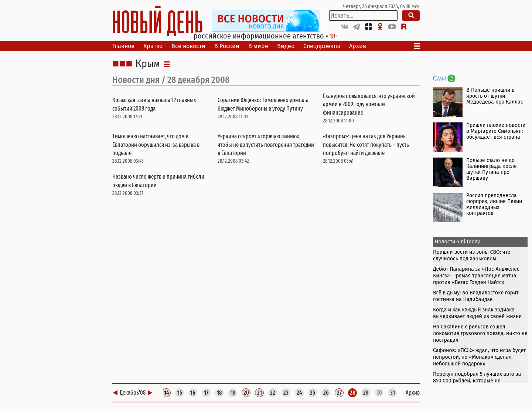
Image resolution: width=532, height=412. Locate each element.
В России (227, 46)
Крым (148, 64)
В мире (258, 46)
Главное (123, 46)
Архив (358, 46)
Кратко (153, 46)
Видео (286, 46)
